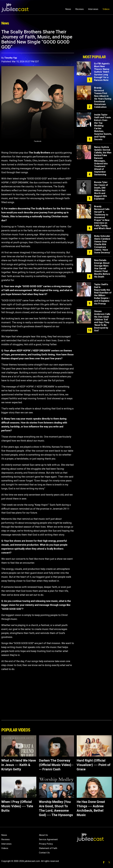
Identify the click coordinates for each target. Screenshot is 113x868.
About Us (43, 835)
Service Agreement (48, 839)
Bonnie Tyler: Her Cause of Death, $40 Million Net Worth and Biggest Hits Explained (101, 190)
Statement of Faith (48, 848)
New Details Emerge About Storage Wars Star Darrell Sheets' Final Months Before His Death (102, 268)
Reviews (80, 9)
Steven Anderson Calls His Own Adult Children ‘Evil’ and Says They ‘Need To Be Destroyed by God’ (102, 321)
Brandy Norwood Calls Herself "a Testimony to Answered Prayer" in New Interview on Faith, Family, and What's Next (103, 217)
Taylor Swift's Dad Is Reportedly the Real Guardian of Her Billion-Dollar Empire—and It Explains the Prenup (103, 294)
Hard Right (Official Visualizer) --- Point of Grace (94, 765)
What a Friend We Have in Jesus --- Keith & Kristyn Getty (19, 765)
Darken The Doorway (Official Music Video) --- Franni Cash (56, 765)
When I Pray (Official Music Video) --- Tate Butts (17, 806)
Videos (106, 9)
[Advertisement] (94, 41)
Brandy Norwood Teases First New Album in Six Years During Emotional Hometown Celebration (103, 97)
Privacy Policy (46, 844)
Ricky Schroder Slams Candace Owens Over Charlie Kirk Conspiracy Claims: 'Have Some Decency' (102, 244)
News (68, 9)
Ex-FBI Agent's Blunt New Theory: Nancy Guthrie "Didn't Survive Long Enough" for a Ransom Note (102, 72)
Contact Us (44, 853)
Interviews (93, 9)
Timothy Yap (11, 58)
